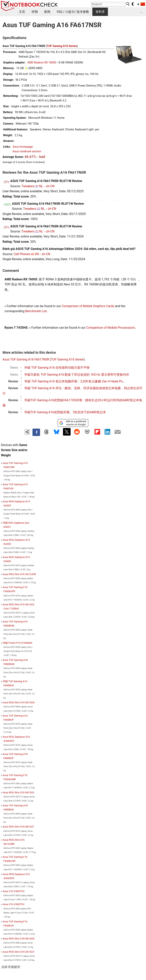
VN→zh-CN (42, 254)
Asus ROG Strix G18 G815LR (18, 792)
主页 (22, 12)
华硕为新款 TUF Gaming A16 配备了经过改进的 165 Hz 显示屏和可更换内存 (77, 375)
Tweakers (28, 186)
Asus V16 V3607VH (14, 891)
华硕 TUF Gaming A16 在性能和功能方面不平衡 (57, 368)
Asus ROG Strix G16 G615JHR (19, 574)
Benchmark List (36, 311)
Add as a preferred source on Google (73, 423)
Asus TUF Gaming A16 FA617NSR (26, 359)
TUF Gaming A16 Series (62, 46)
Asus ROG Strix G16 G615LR (18, 952)
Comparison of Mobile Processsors (111, 328)
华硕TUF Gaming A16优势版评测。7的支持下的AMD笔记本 (65, 412)
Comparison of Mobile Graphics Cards (88, 306)
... (141, 12)
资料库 (100, 12)
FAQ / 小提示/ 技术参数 (73, 12)
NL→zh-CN (47, 186)
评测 (35, 12)
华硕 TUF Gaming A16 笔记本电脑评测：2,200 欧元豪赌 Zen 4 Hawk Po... (75, 381)
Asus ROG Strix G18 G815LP (18, 827)
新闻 (47, 12)
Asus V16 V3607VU (14, 904)
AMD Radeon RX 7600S (42, 63)
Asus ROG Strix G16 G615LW (19, 702)
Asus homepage (23, 147)
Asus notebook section (27, 151)
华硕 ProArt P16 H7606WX (17, 643)
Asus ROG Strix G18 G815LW (19, 939)
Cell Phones (22, 254)
